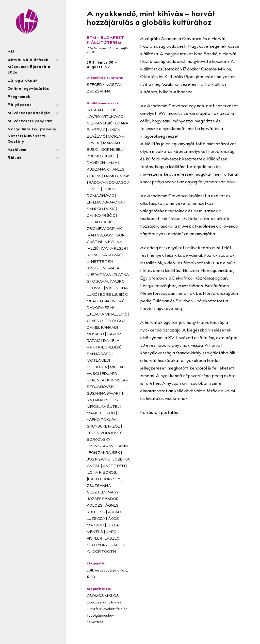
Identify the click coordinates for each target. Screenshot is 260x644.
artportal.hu (167, 413)
